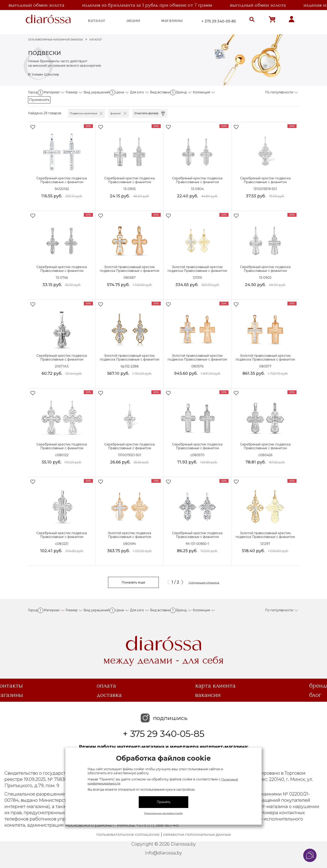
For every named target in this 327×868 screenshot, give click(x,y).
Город (36, 92)
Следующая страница (204, 582)
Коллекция (201, 92)
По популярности (279, 92)
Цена (120, 92)
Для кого (137, 92)
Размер (72, 92)
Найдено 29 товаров (45, 113)
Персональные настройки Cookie (163, 813)
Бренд (181, 92)
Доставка (109, 695)
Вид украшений (99, 92)
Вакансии (208, 695)
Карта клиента (215, 686)
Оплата (106, 686)
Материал (52, 92)
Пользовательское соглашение (128, 835)
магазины (172, 20)
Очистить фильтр (146, 113)
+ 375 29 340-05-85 (219, 21)
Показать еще (133, 582)
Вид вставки (163, 92)
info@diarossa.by (163, 853)
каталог (97, 20)
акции (133, 20)
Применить (39, 100)
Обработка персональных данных (197, 835)
